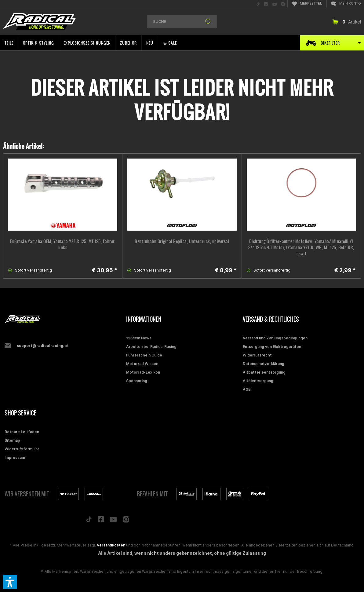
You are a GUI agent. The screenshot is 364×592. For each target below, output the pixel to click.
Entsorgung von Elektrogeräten (272, 347)
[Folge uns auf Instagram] (126, 521)
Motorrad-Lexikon (143, 372)
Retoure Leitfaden (22, 432)
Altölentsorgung (258, 381)
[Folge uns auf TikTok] (89, 521)
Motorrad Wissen (142, 364)
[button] (10, 582)
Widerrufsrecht (257, 355)
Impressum (15, 457)
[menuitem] (258, 4)
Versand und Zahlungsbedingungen (275, 338)
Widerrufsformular (22, 449)
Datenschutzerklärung (264, 364)
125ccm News (139, 338)
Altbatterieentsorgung (264, 372)
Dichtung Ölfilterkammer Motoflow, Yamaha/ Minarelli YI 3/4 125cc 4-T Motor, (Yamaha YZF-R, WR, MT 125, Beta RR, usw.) (301, 247)
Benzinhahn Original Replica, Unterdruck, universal (182, 241)
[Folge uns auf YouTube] (113, 521)
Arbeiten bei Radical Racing (151, 347)
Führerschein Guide (144, 355)
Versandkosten (111, 545)
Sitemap (12, 440)
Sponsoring (137, 381)
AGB (247, 389)
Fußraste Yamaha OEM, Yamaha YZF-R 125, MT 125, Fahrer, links (63, 244)
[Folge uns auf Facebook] (101, 521)
